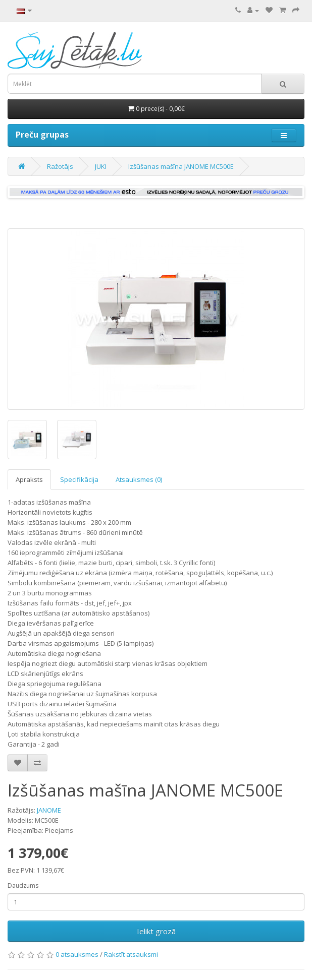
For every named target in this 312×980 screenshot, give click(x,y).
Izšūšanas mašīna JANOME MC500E (181, 166)
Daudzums (23, 885)
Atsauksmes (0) (139, 479)
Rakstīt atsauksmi (131, 954)
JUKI (101, 166)
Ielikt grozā (156, 931)
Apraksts (29, 479)
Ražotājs (60, 166)
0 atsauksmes (77, 954)
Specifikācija (79, 479)
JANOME (49, 810)
